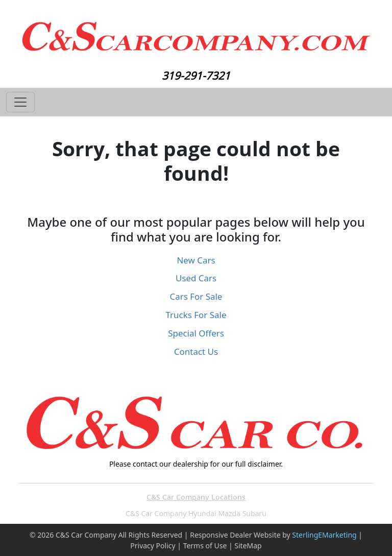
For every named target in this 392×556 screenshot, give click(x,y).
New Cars (196, 260)
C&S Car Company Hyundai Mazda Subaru (196, 513)
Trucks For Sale (196, 315)
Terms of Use (205, 546)
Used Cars (196, 278)
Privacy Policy (153, 546)
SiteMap (248, 546)
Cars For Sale (196, 296)
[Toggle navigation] (20, 102)
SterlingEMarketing (324, 535)
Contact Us (196, 352)
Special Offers (196, 333)
